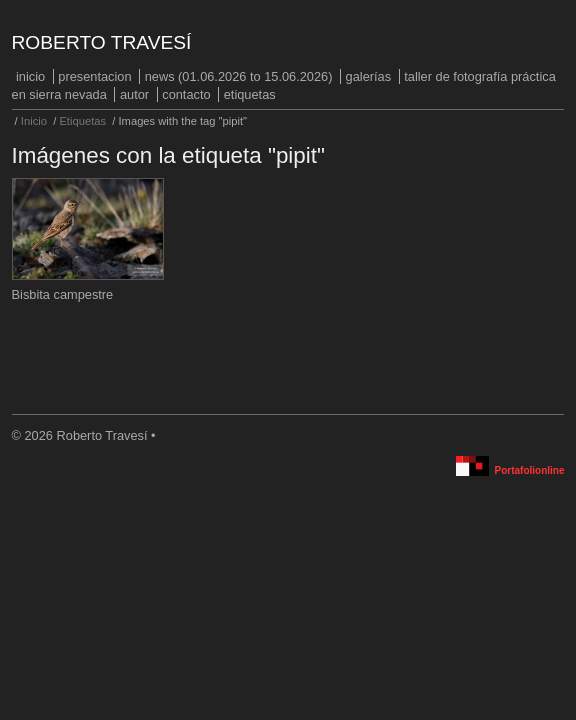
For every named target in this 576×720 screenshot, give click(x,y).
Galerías (369, 76)
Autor (134, 94)
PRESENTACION (94, 76)
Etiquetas (250, 94)
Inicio (30, 76)
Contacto (186, 94)
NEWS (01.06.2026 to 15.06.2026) (239, 76)
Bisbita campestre (63, 294)
